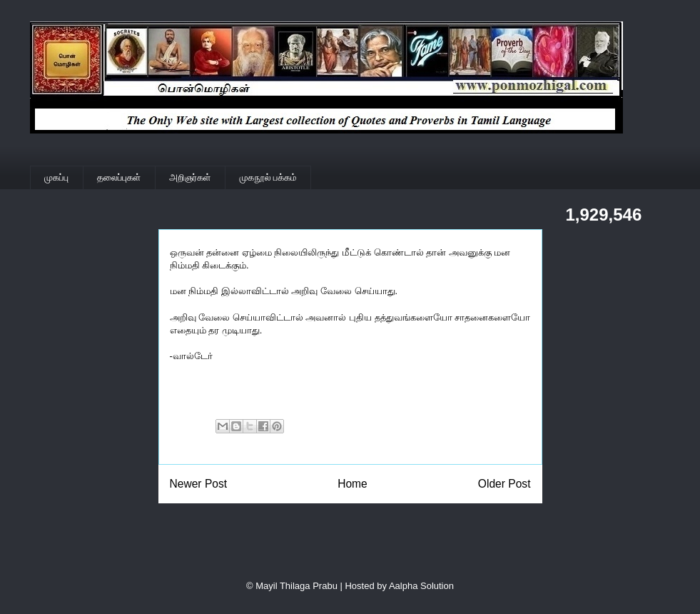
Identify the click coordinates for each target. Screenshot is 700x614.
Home (352, 484)
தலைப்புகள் (119, 177)
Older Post (504, 484)
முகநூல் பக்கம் (268, 177)
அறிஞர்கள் (190, 177)
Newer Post (199, 484)
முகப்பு (56, 177)
